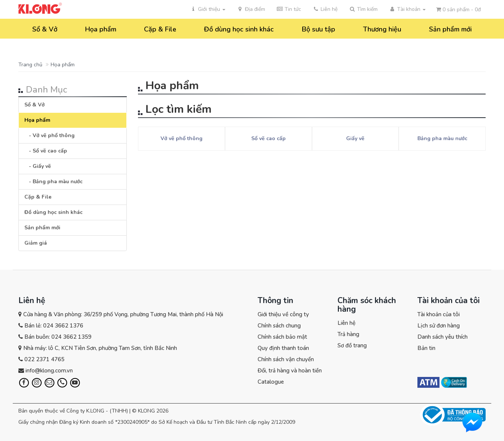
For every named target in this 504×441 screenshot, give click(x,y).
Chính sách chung (279, 326)
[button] (363, 9)
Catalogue (271, 382)
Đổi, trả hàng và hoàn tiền (290, 371)
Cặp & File (160, 29)
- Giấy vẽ (38, 166)
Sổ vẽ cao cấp (268, 138)
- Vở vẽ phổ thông (49, 135)
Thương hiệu (382, 29)
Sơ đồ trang (352, 345)
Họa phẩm (101, 29)
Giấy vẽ (355, 138)
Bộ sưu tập (319, 29)
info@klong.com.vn (49, 371)
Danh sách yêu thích (442, 337)
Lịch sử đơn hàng (439, 326)
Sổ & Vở (45, 29)
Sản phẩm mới (450, 29)
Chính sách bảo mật (282, 337)
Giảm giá (36, 243)
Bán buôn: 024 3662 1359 (58, 337)
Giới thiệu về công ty (283, 314)
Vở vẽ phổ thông (181, 138)
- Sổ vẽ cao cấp (46, 151)
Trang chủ (30, 65)
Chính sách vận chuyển (286, 359)
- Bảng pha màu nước (53, 182)
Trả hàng (348, 334)
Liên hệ (346, 323)
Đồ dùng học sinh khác (239, 29)
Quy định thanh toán (283, 348)
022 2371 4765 (44, 359)
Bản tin (426, 348)
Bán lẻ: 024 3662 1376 (54, 326)
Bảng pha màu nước (442, 138)
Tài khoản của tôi (439, 314)
